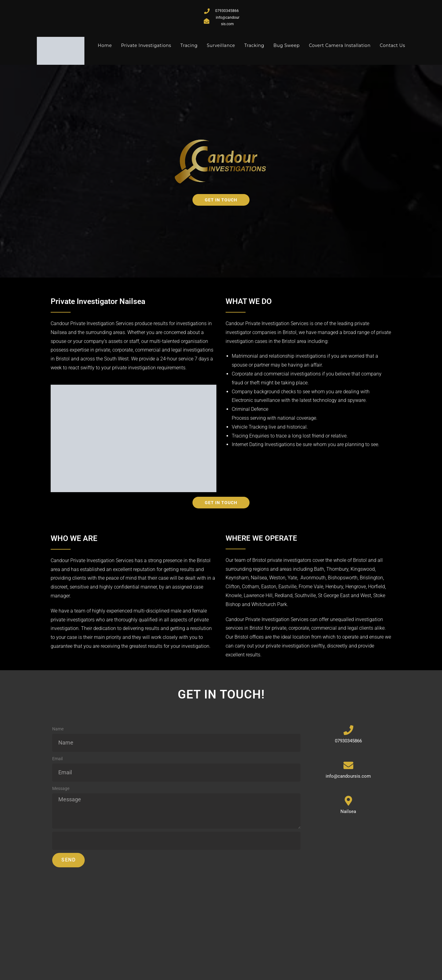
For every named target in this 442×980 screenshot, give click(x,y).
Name (58, 728)
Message (61, 788)
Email (57, 758)
